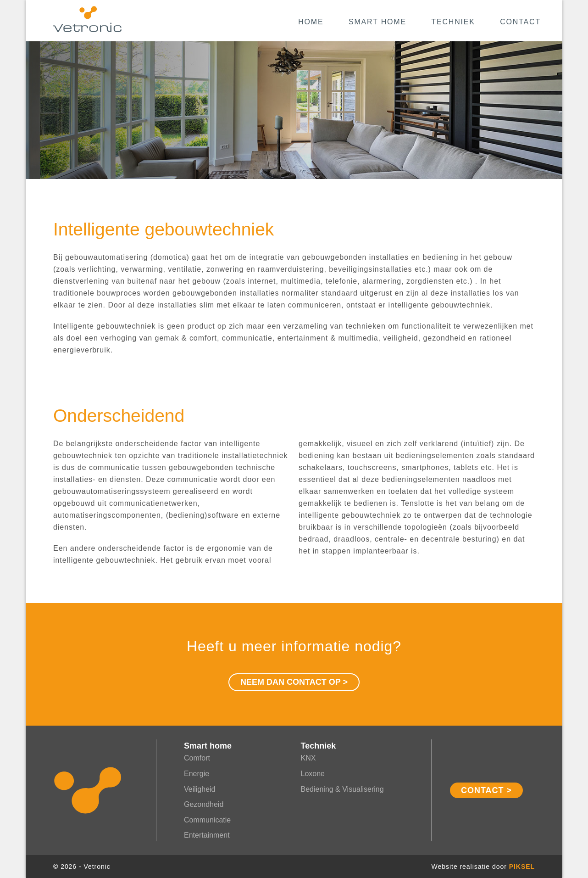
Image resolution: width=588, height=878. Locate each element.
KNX (308, 758)
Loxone (313, 774)
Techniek (453, 22)
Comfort (197, 758)
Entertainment (207, 835)
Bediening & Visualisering (342, 789)
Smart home (377, 22)
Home (311, 22)
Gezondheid (204, 804)
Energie (197, 774)
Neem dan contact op (290, 682)
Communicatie (207, 820)
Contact (520, 22)
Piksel (522, 867)
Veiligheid (200, 789)
